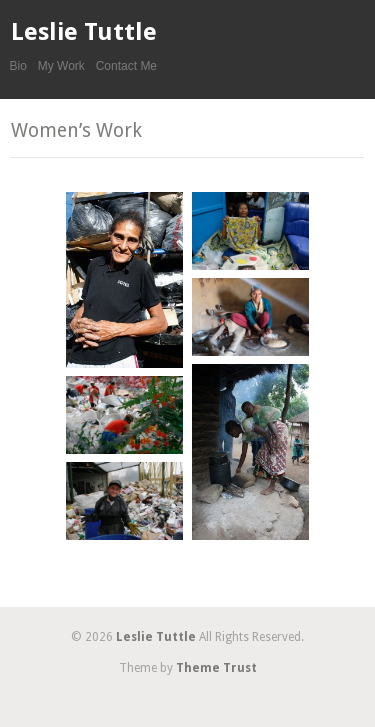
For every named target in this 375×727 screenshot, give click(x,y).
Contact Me (126, 66)
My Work (61, 66)
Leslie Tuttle (84, 32)
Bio (18, 66)
